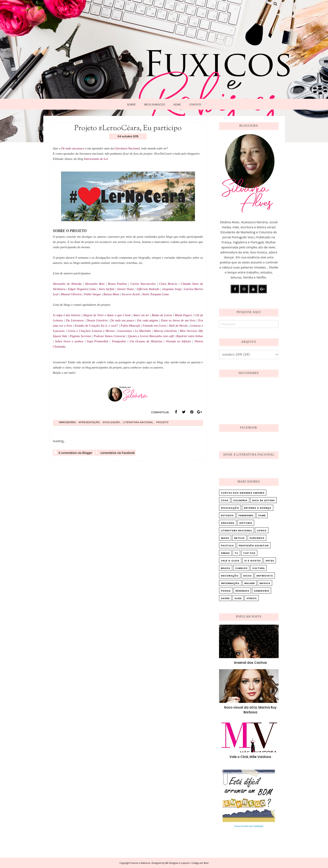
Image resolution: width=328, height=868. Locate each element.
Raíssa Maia (111, 294)
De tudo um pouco (73, 148)
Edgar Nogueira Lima (82, 289)
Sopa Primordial (97, 341)
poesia (226, 591)
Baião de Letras (162, 315)
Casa (225, 500)
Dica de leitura (264, 500)
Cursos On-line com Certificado (249, 826)
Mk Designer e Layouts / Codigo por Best (187, 863)
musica (265, 583)
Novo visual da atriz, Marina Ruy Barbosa (250, 710)
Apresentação (89, 422)
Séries (225, 553)
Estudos (227, 515)
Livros (262, 530)
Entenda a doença (258, 508)
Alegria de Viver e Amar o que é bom (107, 315)
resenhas (242, 591)
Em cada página (147, 320)
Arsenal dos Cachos (250, 663)
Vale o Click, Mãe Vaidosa (250, 757)
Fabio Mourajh (130, 326)
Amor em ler (141, 315)
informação (230, 583)
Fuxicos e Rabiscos (140, 863)
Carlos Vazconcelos (143, 284)
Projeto (162, 422)
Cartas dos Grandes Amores (243, 493)
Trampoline (119, 341)
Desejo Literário (97, 320)
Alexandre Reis (95, 284)
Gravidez (228, 523)
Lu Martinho (143, 331)
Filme (262, 515)
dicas (247, 576)
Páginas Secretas (80, 336)
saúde (225, 598)
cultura (259, 568)
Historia (246, 523)
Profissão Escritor (254, 546)
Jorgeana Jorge (172, 289)
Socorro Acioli (131, 294)
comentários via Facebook (115, 453)
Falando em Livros (155, 326)
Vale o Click (230, 561)
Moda (225, 538)
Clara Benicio (169, 284)
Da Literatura (75, 320)
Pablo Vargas (93, 294)
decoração (230, 576)
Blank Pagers (183, 315)
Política (227, 546)
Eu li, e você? (109, 326)
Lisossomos (125, 331)
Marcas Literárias (165, 331)
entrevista (265, 576)
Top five (249, 553)
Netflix (239, 538)
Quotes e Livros (138, 336)
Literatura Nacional (127, 148)
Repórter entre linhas (190, 336)
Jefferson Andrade (148, 289)
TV (236, 553)
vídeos (252, 598)
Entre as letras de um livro (178, 320)
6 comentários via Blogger (73, 453)
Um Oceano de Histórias (146, 341)
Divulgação (111, 422)
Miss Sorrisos (188, 331)
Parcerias (257, 538)
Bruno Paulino (117, 284)
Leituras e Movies (103, 331)
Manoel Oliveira (71, 294)
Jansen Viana (125, 289)
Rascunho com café (162, 336)
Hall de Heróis (178, 326)
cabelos (241, 568)
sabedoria (262, 591)
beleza (226, 568)
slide (238, 598)
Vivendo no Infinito (178, 341)
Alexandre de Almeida (68, 284)
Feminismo (246, 515)
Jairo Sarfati (106, 289)
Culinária (240, 500)
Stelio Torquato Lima (155, 294)
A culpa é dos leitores (67, 315)
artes (270, 561)
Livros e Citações (79, 331)
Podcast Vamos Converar (110, 336)
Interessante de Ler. (96, 159)
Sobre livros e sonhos (69, 341)
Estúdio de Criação (87, 326)
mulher (250, 583)
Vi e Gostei (252, 561)
